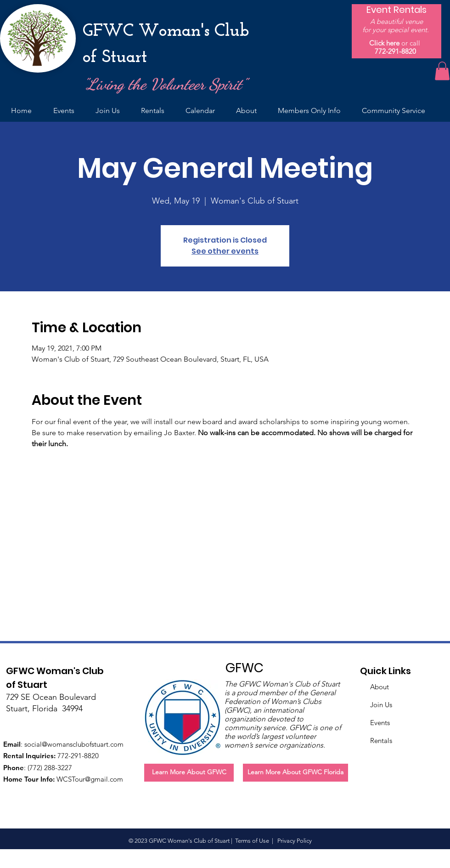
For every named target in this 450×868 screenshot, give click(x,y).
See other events (225, 251)
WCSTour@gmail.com (90, 779)
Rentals (381, 740)
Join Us (381, 705)
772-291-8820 (395, 51)
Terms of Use (252, 841)
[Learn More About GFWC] (189, 773)
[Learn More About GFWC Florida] (295, 773)
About (380, 687)
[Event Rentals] (397, 10)
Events (380, 723)
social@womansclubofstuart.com (74, 744)
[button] (442, 71)
